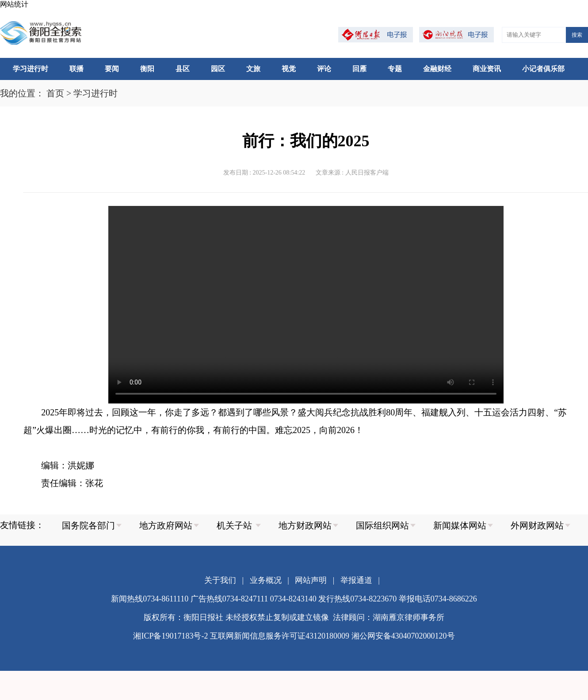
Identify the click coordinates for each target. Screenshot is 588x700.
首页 (55, 93)
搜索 (577, 35)
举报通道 (356, 580)
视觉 (289, 69)
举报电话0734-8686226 (438, 599)
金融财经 (437, 69)
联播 (76, 69)
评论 (324, 69)
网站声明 (311, 580)
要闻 (112, 69)
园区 (218, 69)
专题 (395, 69)
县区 (183, 69)
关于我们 (220, 580)
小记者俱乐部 (543, 69)
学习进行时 (31, 69)
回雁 (359, 69)
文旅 (253, 69)
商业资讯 (487, 69)
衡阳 (147, 69)
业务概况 (266, 580)
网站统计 (14, 4)
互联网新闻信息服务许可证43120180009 (280, 636)
